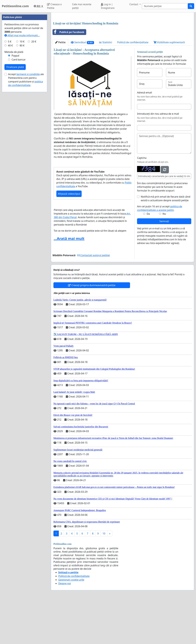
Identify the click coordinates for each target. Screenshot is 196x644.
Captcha (142, 201)
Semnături (82, 85)
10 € (22, 133)
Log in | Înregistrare (108, 6)
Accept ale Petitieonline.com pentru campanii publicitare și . (26, 171)
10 (104, 576)
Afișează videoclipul (69, 236)
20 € (34, 133)
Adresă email (144, 135)
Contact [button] (134, 4)
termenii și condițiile (28, 166)
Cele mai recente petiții (82, 6)
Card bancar (19, 151)
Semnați (164, 264)
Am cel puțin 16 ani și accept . (160, 251)
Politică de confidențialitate (133, 85)
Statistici (106, 85)
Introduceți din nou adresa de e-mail (158, 156)
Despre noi (65, 626)
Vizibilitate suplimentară (169, 85)
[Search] (165, 6)
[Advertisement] (123, 39)
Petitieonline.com (15, 6)
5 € (10, 133)
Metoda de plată (14, 144)
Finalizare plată (15, 159)
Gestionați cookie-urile (71, 622)
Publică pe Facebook (68, 75)
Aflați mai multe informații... (22, 127)
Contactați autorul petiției (94, 298)
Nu (164, 257)
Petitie (60, 85)
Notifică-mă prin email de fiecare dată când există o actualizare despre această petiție (165, 241)
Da (148, 257)
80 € (22, 137)
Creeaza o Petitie (54, 6)
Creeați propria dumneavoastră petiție (92, 328)
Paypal (15, 147)
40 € (10, 137)
